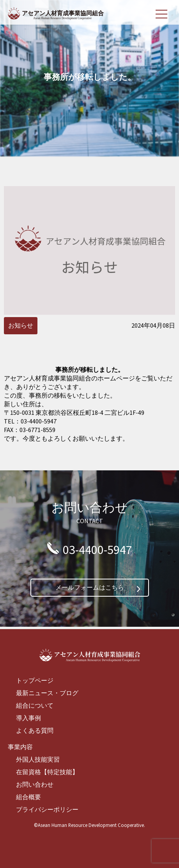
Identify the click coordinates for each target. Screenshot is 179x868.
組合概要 (28, 797)
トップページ (35, 681)
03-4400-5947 (97, 550)
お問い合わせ (35, 785)
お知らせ (21, 326)
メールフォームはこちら (90, 588)
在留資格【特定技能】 (47, 772)
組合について (35, 706)
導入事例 (28, 718)
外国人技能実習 (38, 760)
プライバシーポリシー (47, 810)
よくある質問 (35, 731)
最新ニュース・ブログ (47, 693)
